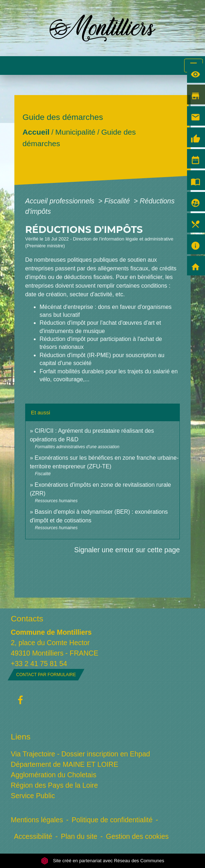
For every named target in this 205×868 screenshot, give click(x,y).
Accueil (36, 132)
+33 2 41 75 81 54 (39, 664)
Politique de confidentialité (112, 820)
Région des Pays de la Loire (54, 785)
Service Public (33, 796)
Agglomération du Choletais (54, 775)
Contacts (27, 619)
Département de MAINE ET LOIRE (65, 764)
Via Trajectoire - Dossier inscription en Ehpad (80, 754)
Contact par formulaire (46, 675)
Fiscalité (118, 201)
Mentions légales (37, 820)
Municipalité (75, 132)
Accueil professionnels (61, 201)
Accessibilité (33, 836)
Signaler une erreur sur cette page (127, 550)
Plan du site (79, 836)
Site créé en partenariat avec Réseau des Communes (103, 861)
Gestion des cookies (137, 836)
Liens (21, 737)
